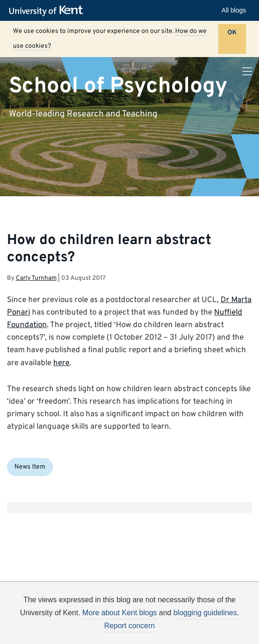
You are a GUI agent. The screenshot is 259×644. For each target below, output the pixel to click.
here (61, 363)
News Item (30, 467)
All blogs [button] (234, 10)
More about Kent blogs (120, 613)
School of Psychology (118, 86)
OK (232, 33)
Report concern (129, 626)
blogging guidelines (205, 613)
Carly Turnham (36, 278)
